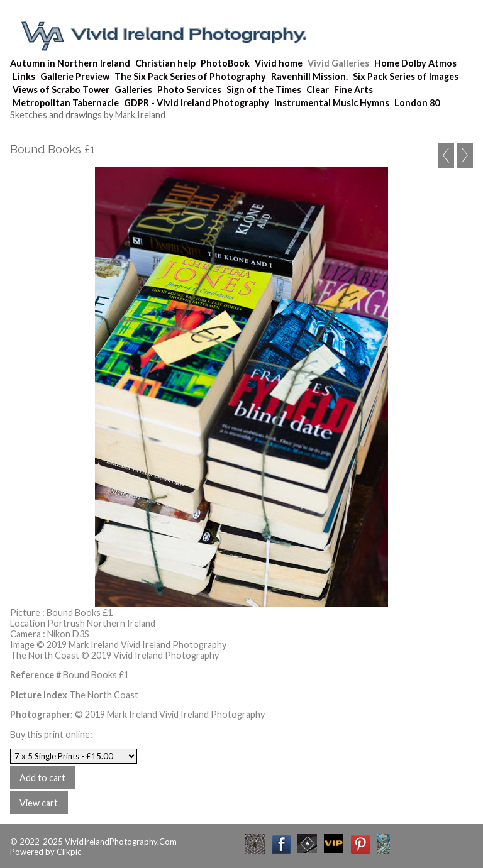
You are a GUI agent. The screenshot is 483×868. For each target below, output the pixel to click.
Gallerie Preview (75, 76)
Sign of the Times (264, 90)
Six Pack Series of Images (406, 76)
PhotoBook (225, 63)
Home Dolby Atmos (415, 63)
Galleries (133, 90)
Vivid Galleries (338, 63)
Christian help (165, 63)
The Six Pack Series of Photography (190, 76)
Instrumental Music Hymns (332, 103)
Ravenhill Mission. (309, 76)
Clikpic (69, 852)
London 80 (417, 103)
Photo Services (189, 90)
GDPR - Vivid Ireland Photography (197, 103)
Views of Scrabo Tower (61, 90)
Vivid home (279, 63)
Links (24, 76)
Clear (318, 90)
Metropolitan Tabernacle (66, 103)
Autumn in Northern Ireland (70, 63)
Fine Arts (353, 90)
